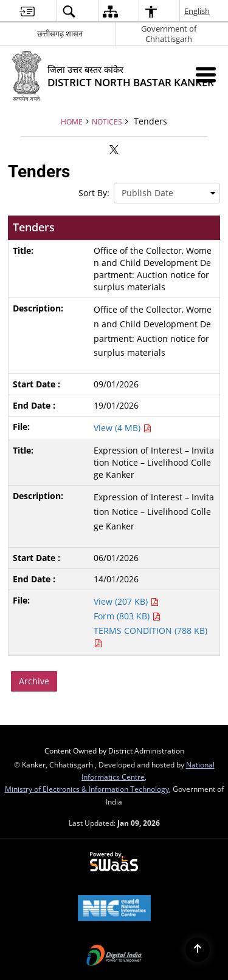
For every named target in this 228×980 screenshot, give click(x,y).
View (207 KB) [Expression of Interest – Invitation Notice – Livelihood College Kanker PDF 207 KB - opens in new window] (126, 601)
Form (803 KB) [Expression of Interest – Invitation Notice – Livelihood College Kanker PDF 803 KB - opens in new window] (127, 616)
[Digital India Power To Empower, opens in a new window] (114, 956)
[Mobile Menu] (206, 74)
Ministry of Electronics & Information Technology (87, 789)
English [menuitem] (198, 11)
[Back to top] (198, 950)
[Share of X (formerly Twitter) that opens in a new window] (114, 149)
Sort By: (94, 193)
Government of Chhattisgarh (169, 34)
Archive (34, 681)
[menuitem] (27, 11)
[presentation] (167, 193)
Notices (107, 121)
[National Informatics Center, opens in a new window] (114, 909)
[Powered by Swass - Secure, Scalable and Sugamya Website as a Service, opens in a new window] (114, 862)
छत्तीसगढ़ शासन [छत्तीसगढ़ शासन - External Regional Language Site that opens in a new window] (60, 33)
